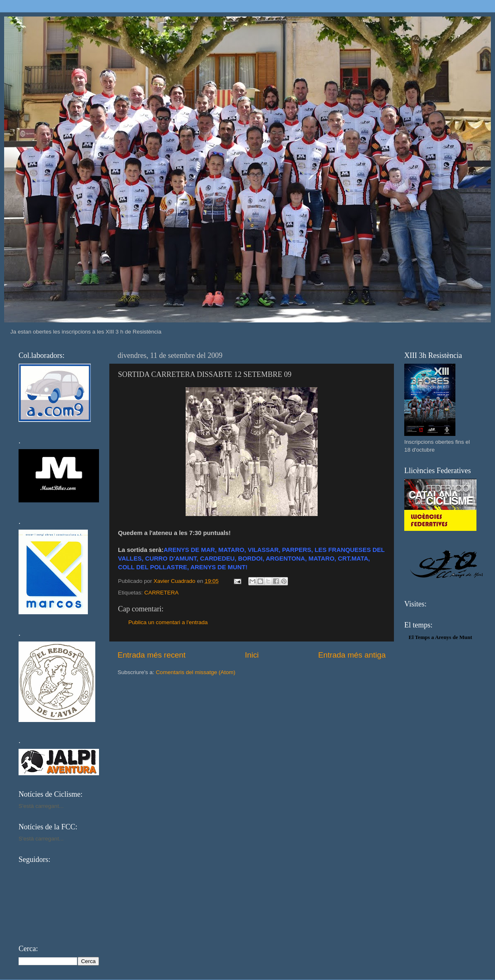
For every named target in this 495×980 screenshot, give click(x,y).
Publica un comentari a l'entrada (168, 622)
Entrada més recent (152, 655)
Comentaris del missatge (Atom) (196, 672)
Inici (252, 655)
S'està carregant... (41, 806)
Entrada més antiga (352, 655)
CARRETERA (161, 593)
